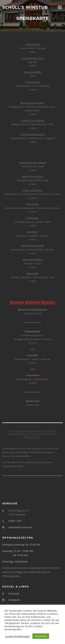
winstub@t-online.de (20, 527)
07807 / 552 (15, 521)
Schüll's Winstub (25, 7)
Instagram (14, 600)
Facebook (14, 594)
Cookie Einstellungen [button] (18, 636)
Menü (60, 7)
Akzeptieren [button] (41, 636)
